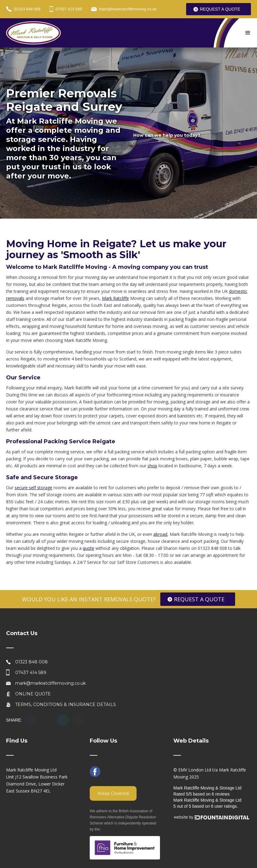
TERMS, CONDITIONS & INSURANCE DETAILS (66, 705)
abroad (160, 534)
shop (152, 466)
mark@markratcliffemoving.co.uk (50, 683)
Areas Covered (113, 793)
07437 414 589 (31, 673)
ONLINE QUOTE (33, 694)
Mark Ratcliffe (115, 298)
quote (89, 548)
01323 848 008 (31, 662)
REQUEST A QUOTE (220, 9)
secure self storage (33, 488)
